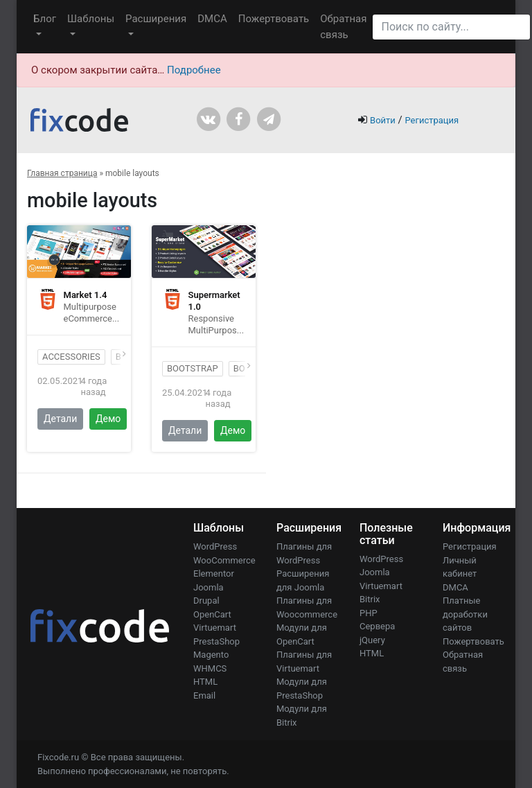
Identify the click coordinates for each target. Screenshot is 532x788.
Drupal (206, 601)
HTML (205, 682)
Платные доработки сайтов (465, 614)
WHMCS (210, 668)
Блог (45, 19)
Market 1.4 (86, 295)
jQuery (372, 640)
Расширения (156, 19)
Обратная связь (343, 27)
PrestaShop (216, 641)
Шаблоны (91, 19)
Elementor (214, 574)
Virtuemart (215, 628)
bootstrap (193, 368)
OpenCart (212, 614)
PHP (369, 613)
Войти (383, 120)
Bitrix (370, 599)
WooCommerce (224, 560)
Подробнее (194, 70)
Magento (211, 655)
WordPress (215, 546)
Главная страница (62, 173)
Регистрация (432, 120)
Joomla (209, 587)
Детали (60, 419)
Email (204, 695)
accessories (71, 357)
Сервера (377, 626)
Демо (108, 419)
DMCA (212, 19)
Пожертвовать (274, 19)
